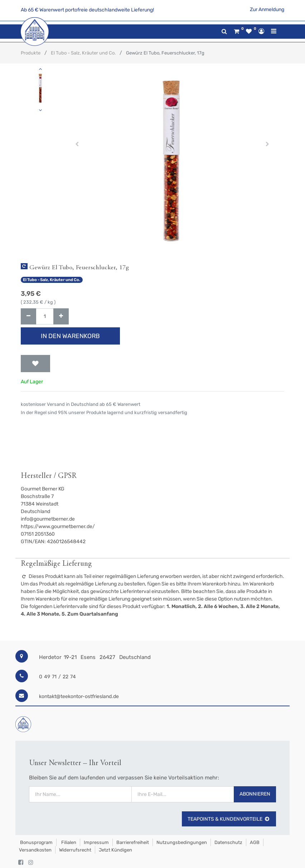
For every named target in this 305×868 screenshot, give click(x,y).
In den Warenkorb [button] (70, 336)
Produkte (31, 53)
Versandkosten (35, 850)
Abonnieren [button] (255, 794)
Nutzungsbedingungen (182, 842)
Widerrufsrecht (75, 850)
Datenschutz (228, 842)
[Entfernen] (28, 316)
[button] (77, 144)
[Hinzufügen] (61, 316)
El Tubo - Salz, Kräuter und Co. (83, 53)
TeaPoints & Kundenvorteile (229, 819)
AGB (255, 842)
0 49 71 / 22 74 (57, 677)
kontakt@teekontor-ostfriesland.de (79, 696)
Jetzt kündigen (115, 850)
